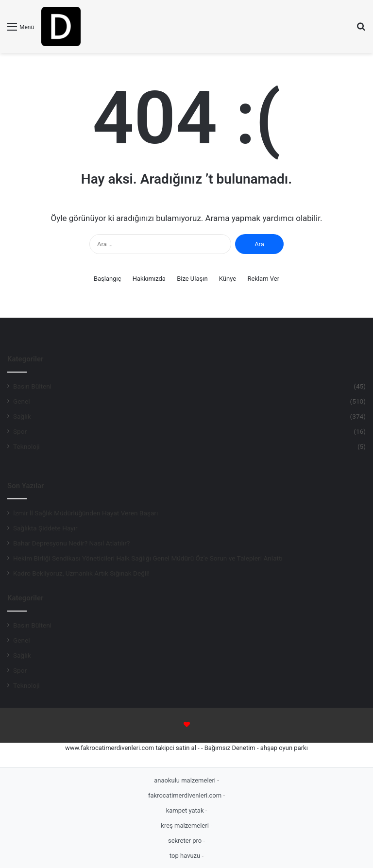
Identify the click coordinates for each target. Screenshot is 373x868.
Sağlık (22, 416)
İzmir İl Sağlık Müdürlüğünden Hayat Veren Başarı (86, 513)
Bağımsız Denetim (230, 748)
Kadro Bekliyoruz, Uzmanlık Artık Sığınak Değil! (81, 573)
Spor (20, 431)
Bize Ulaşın (192, 279)
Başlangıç (108, 279)
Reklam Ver (263, 279)
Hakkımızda (149, 279)
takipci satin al (176, 748)
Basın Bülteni (32, 386)
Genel (22, 401)
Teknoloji (26, 446)
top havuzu (186, 856)
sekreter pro (186, 841)
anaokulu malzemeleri (186, 780)
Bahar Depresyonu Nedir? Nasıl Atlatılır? (71, 543)
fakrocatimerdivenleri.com (186, 795)
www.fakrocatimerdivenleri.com (110, 748)
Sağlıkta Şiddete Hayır (45, 528)
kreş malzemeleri (186, 825)
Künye (228, 279)
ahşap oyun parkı (284, 748)
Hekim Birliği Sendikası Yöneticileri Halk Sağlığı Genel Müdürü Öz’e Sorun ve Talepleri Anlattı (148, 558)
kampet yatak (186, 810)
